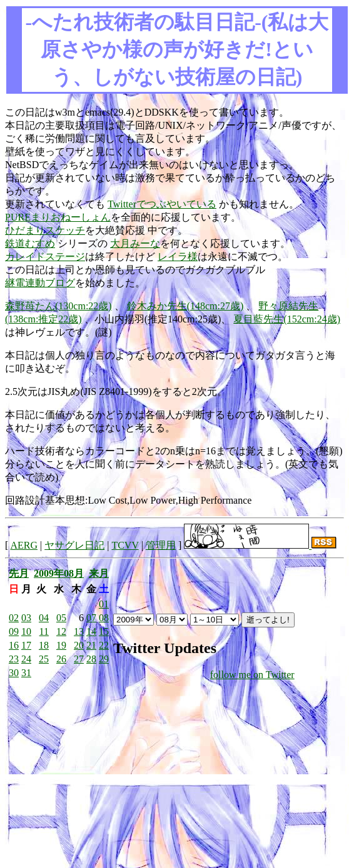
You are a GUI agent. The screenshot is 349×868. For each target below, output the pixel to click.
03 (26, 618)
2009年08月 (59, 573)
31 (26, 673)
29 (104, 659)
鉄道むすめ (30, 243)
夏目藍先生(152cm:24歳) (287, 319)
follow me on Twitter (252, 675)
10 (26, 631)
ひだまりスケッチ (45, 230)
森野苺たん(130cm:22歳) (58, 306)
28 (91, 659)
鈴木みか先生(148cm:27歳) (185, 306)
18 (44, 645)
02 (14, 618)
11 (44, 631)
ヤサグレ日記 (74, 545)
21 (91, 645)
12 (61, 631)
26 (61, 659)
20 (79, 645)
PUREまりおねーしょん (58, 217)
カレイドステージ (45, 257)
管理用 (161, 545)
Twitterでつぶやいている (162, 204)
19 (61, 645)
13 (79, 631)
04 (44, 618)
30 (14, 673)
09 (14, 631)
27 (79, 659)
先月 (19, 573)
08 (104, 618)
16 (14, 645)
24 (26, 659)
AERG (24, 545)
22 (104, 645)
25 (44, 659)
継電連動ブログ (40, 283)
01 (104, 604)
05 (61, 618)
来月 (99, 573)
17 (26, 645)
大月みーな (135, 243)
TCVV (125, 545)
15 (104, 631)
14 (91, 631)
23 (14, 659)
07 (91, 618)
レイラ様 (178, 257)
